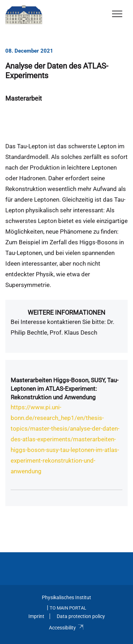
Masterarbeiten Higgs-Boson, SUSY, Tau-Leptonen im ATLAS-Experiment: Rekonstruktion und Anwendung (65, 389)
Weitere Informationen (66, 312)
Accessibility (66, 628)
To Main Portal (68, 608)
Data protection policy (81, 616)
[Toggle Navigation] (117, 14)
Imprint (36, 616)
